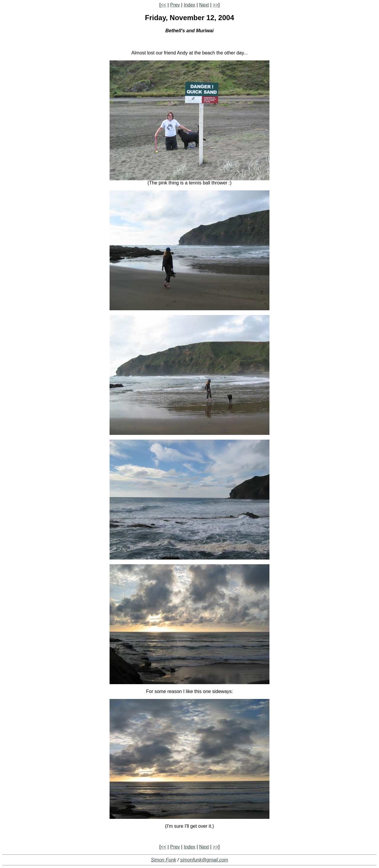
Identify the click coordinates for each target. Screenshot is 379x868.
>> (216, 5)
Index (189, 5)
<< (164, 5)
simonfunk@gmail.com (204, 860)
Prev (175, 5)
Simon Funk (164, 860)
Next (204, 5)
